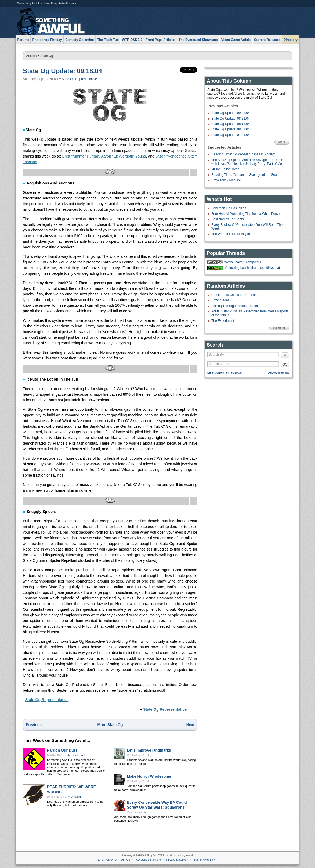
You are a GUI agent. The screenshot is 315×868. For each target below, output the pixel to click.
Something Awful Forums (60, 3)
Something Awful (28, 3)
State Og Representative (79, 79)
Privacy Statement (177, 860)
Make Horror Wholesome (149, 776)
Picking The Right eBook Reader (235, 306)
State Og (47, 56)
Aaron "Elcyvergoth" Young (123, 156)
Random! (279, 328)
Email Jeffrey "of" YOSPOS (225, 373)
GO (285, 355)
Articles (31, 56)
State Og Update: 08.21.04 (231, 119)
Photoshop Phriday (140, 755)
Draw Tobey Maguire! (227, 180)
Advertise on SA (279, 373)
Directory (291, 40)
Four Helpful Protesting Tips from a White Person (246, 214)
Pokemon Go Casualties (229, 208)
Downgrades (220, 300)
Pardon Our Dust (62, 750)
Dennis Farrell (76, 755)
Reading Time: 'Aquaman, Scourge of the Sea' (244, 175)
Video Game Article (140, 812)
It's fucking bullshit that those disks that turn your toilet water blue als (256, 268)
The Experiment (223, 321)
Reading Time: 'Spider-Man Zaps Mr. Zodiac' (243, 154)
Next (190, 725)
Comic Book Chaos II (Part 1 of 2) (235, 295)
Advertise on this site (148, 860)
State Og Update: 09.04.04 (231, 113)
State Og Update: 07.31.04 (231, 135)
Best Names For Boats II (229, 219)
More (282, 142)
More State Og (110, 725)
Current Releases (267, 40)
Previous (34, 725)
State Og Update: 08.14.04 (231, 124)
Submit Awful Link (204, 860)
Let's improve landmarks (149, 750)
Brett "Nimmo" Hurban (81, 156)
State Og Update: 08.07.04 (231, 129)
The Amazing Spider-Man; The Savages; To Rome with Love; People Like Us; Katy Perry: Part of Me (247, 162)
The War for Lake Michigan (231, 234)
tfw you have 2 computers (243, 262)
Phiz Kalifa (74, 797)
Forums (23, 40)
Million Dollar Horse (225, 169)
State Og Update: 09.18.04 (62, 71)
